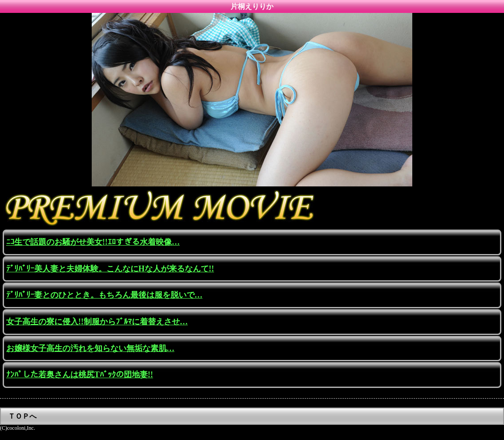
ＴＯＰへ (22, 416)
